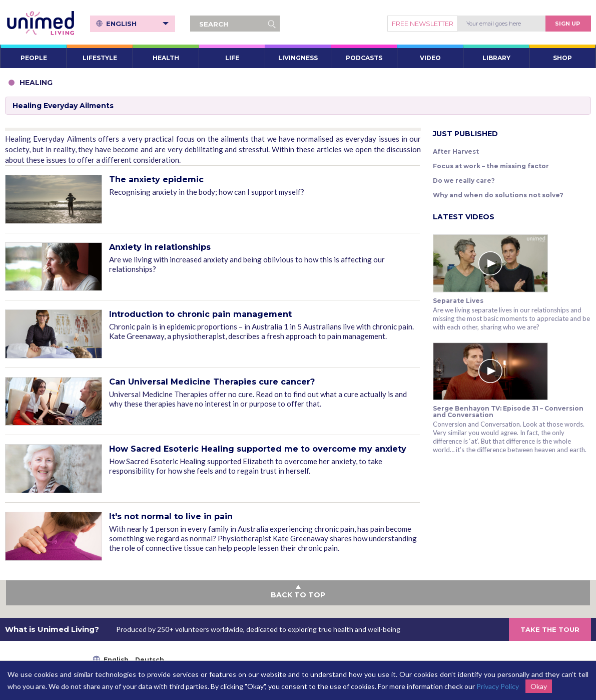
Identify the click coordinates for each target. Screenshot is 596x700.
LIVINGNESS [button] (298, 58)
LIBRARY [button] (496, 58)
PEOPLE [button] (34, 58)
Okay (539, 686)
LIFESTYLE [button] (100, 58)
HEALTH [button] (166, 58)
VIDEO (430, 58)
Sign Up (567, 24)
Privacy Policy (498, 686)
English (137, 24)
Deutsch (150, 660)
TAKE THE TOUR (550, 629)
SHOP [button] (562, 58)
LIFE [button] (232, 58)
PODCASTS (364, 58)
